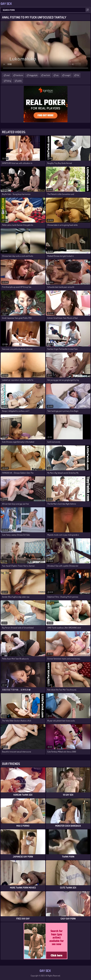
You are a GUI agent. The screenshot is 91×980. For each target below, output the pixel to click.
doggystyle (33, 75)
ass (57, 75)
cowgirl (68, 75)
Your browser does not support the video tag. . (45, 46)
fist (78, 75)
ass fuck (47, 75)
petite (19, 81)
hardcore (19, 75)
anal (8, 75)
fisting (9, 81)
